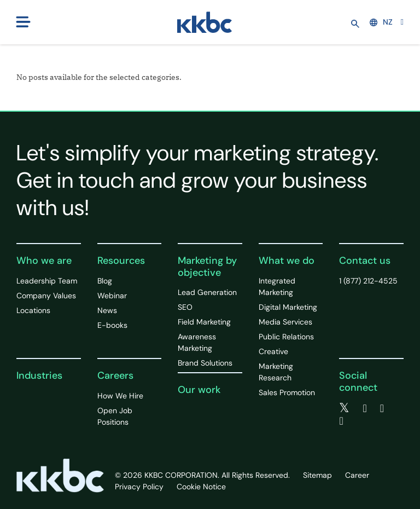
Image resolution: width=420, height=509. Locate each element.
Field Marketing (204, 322)
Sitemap (317, 475)
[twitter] (344, 408)
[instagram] (341, 421)
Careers (115, 375)
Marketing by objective (207, 267)
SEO (185, 307)
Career (357, 475)
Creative (273, 351)
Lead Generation (207, 292)
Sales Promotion (287, 392)
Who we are (44, 261)
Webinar (112, 296)
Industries (39, 375)
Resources (121, 261)
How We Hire (120, 396)
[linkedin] (382, 408)
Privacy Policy (139, 487)
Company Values (46, 296)
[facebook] (364, 408)
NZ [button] (381, 22)
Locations (33, 310)
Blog (105, 281)
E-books (112, 325)
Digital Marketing (288, 307)
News (107, 310)
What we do (287, 261)
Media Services (285, 322)
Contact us (365, 261)
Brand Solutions (205, 363)
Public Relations (286, 337)
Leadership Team (47, 281)
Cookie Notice (201, 487)
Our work (199, 390)
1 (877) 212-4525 (368, 281)
